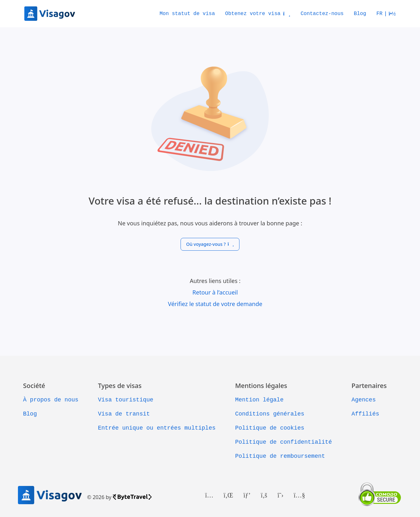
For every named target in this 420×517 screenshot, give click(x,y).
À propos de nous (51, 400)
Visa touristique (126, 400)
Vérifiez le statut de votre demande (215, 304)
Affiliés (365, 414)
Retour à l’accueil (215, 292)
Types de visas (120, 386)
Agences (364, 400)
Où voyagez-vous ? (210, 244)
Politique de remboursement (280, 456)
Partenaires (369, 386)
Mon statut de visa (187, 14)
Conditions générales (270, 414)
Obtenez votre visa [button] (258, 14)
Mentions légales (261, 386)
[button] (386, 14)
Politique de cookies (270, 428)
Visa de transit (124, 414)
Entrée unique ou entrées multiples (157, 428)
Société (34, 386)
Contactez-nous (322, 14)
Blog (360, 14)
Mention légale (259, 400)
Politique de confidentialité (283, 442)
